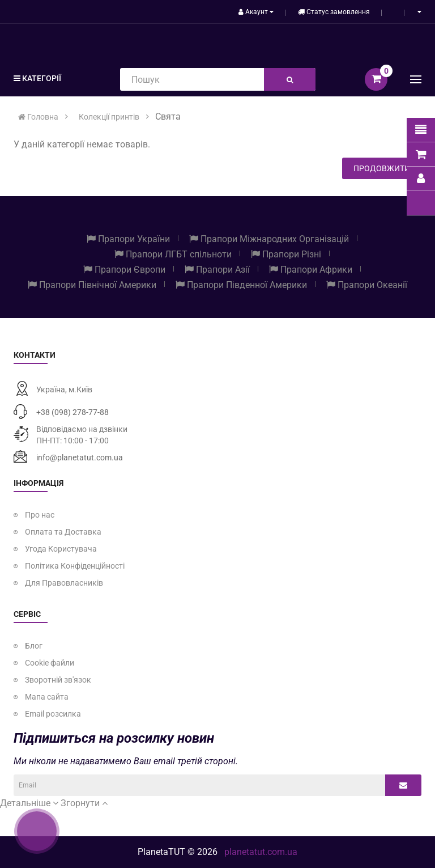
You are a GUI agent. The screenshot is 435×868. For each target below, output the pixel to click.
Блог (34, 646)
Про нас (40, 515)
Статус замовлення (334, 12)
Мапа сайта (47, 697)
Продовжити (382, 168)
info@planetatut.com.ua (80, 458)
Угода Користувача (61, 549)
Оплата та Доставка (63, 532)
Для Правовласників (64, 583)
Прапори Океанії (367, 285)
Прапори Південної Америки (241, 285)
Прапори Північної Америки (92, 285)
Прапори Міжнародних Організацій (269, 239)
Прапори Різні (286, 254)
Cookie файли (50, 663)
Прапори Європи (124, 270)
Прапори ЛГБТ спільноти (173, 254)
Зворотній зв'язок (58, 680)
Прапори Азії (217, 270)
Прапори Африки (311, 270)
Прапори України (128, 239)
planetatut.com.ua (261, 852)
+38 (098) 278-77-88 (72, 412)
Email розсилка (53, 714)
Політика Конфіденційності (75, 566)
